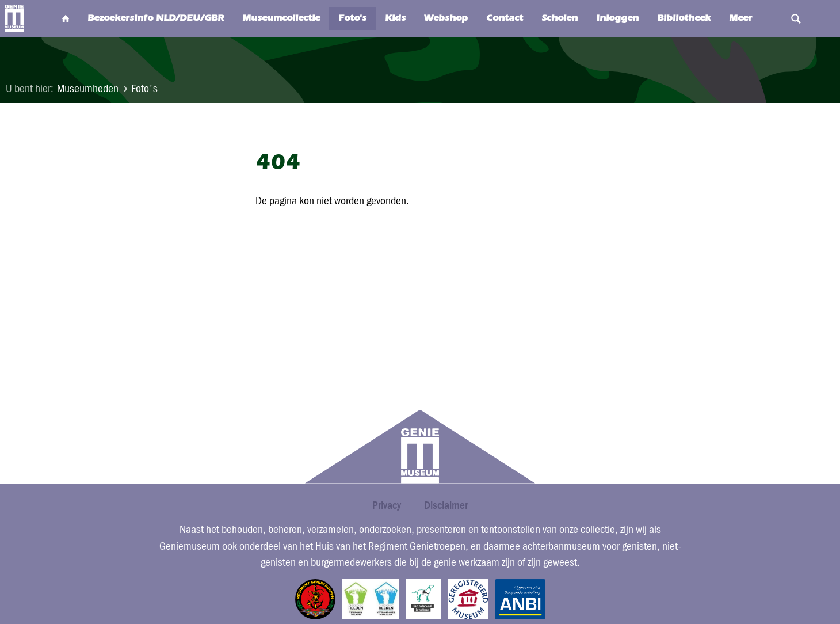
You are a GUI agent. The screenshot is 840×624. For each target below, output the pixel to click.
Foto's (144, 88)
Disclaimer (446, 505)
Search (796, 18)
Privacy (387, 505)
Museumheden (88, 88)
